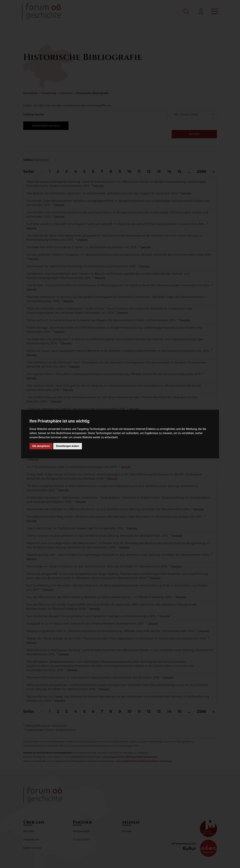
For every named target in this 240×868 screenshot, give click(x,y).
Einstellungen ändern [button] (68, 446)
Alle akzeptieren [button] (41, 446)
